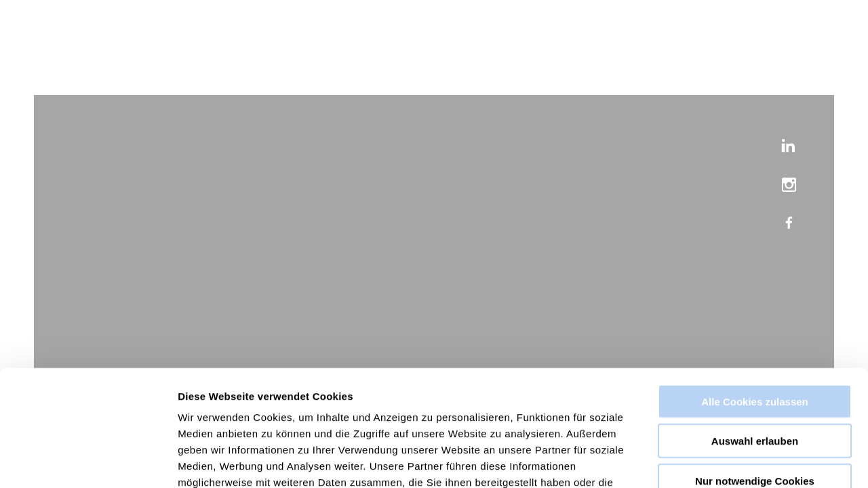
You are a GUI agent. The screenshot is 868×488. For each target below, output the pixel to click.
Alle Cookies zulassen (755, 309)
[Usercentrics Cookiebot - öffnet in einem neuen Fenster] (88, 462)
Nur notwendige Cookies (755, 389)
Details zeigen (721, 461)
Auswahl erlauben (755, 349)
